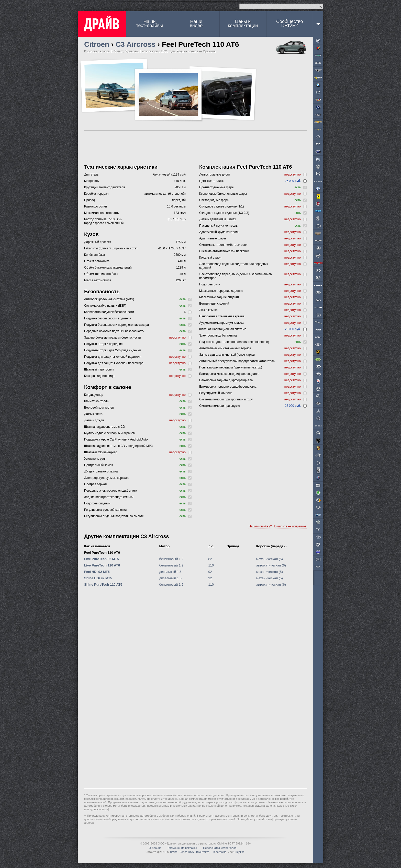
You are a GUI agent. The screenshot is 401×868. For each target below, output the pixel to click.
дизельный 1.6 (170, 572)
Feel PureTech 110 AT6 (102, 553)
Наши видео (196, 24)
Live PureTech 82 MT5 (102, 559)
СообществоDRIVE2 (290, 24)
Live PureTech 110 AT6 (102, 565)
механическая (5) (270, 559)
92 (210, 572)
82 (210, 559)
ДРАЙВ (102, 24)
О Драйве (155, 848)
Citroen (97, 44)
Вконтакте (203, 852)
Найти (320, 6)
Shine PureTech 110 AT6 (103, 585)
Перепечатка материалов (220, 848)
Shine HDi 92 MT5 (98, 578)
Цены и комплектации (243, 24)
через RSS (187, 852)
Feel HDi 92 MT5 (97, 572)
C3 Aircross (136, 44)
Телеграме (219, 852)
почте (174, 852)
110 (211, 565)
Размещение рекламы (182, 848)
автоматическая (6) (271, 565)
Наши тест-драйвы (150, 24)
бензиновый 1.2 (171, 559)
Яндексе (239, 852)
